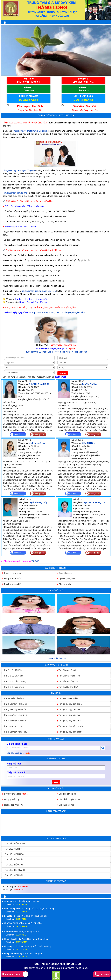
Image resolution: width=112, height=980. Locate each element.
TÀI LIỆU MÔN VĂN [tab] (13, 859)
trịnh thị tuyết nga (37, 443)
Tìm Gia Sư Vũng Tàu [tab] (13, 687)
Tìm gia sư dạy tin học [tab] (13, 726)
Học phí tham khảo (13, 579)
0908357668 (61, 377)
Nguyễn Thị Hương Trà (94, 502)
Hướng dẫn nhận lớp (13, 805)
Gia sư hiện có (65, 573)
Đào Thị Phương (90, 384)
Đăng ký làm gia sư (67, 794)
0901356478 (22, 912)
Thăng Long (81, 968)
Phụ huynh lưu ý (66, 584)
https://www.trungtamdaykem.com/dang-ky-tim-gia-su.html (59, 312)
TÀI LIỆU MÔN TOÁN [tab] (14, 844)
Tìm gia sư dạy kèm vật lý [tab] (14, 715)
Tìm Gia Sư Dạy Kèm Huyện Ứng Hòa (56, 115)
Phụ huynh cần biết (13, 584)
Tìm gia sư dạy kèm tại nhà (15, 193)
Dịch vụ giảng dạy (67, 579)
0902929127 (22, 919)
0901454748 (22, 926)
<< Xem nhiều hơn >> (56, 658)
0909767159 (22, 942)
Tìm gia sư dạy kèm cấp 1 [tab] (14, 704)
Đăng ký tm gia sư (15, 974)
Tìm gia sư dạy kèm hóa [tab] (68, 715)
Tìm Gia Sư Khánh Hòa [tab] (68, 676)
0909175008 (22, 957)
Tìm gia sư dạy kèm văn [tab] (14, 721)
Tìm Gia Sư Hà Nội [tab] (66, 670)
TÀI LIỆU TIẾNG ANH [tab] (14, 870)
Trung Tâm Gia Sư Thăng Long (39, 352)
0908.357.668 (29, 100)
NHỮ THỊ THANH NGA (39, 384)
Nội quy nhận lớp (12, 799)
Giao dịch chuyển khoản (70, 799)
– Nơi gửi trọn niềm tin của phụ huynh (70, 352)
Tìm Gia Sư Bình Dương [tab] (14, 681)
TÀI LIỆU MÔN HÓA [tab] (13, 854)
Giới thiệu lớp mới (67, 805)
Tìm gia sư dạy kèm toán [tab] (69, 709)
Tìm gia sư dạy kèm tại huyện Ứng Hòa (30, 131)
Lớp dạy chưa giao (19, 753)
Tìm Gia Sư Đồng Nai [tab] (67, 681)
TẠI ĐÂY (35, 561)
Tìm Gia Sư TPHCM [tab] (12, 670)
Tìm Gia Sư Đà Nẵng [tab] (12, 676)
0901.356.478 (83, 100)
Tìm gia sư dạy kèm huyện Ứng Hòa (19, 170)
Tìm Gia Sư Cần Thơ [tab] (67, 687)
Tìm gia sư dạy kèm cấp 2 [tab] (69, 704)
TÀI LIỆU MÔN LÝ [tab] (12, 849)
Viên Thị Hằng (89, 443)
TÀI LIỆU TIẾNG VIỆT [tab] (14, 865)
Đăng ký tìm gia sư (13, 573)
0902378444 (22, 949)
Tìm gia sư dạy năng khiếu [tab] (69, 726)
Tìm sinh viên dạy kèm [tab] (13, 698)
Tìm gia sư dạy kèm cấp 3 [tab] (14, 709)
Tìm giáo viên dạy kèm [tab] (68, 698)
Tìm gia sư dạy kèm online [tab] (69, 732)
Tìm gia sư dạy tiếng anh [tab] (69, 721)
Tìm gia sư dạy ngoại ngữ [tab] (14, 732)
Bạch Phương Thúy (38, 502)
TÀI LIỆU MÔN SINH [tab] (13, 875)
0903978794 (22, 935)
